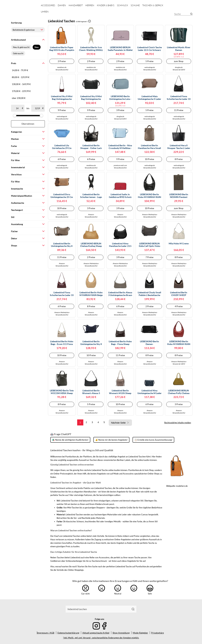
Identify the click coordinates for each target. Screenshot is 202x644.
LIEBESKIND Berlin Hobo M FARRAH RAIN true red (179, 343)
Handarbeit (76, 5)
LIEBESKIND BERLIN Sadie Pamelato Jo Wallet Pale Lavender (120, 49)
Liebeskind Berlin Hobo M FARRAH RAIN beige (91, 294)
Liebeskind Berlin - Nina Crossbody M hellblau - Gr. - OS (120, 147)
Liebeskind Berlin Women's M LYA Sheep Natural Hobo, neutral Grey (120, 392)
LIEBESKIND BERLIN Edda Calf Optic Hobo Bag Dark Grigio (150, 245)
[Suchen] (133, 609)
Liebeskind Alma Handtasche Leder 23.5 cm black (120, 245)
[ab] (17, 108)
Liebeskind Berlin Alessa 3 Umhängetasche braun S (120, 294)
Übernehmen (28, 124)
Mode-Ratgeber (140, 633)
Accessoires (48, 5)
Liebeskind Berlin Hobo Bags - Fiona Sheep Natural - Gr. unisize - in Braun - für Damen (120, 343)
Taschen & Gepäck (153, 5)
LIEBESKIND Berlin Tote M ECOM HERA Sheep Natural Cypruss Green (62, 392)
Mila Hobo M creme (179, 244)
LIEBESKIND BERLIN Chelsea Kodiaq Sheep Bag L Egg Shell (91, 245)
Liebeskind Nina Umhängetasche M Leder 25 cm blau (150, 392)
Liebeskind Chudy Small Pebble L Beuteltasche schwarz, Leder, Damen (149, 294)
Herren (90, 5)
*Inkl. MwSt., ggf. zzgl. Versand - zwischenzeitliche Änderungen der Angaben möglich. (101, 638)
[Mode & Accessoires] (23, 11)
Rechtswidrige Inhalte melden (178, 423)
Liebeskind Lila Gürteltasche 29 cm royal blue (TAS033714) (62, 147)
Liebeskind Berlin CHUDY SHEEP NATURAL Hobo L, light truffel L (179, 294)
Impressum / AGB (46, 633)
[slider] (15, 115)
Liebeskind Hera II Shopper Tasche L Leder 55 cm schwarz (179, 147)
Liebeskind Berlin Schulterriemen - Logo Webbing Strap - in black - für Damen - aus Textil (91, 196)
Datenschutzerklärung (68, 633)
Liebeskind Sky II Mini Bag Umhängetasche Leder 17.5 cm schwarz (91, 98)
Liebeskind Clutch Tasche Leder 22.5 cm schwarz (150, 49)
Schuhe (135, 5)
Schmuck (122, 5)
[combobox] (98, 609)
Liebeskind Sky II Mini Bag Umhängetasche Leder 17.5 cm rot (62, 98)
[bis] (37, 108)
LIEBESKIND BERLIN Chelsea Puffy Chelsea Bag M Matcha (179, 392)
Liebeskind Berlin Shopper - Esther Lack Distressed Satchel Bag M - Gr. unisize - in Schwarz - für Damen (91, 147)
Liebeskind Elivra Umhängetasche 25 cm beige (62, 196)
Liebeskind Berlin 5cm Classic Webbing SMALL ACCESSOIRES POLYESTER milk (91, 49)
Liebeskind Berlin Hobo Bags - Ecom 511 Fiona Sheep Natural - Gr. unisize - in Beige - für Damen (62, 343)
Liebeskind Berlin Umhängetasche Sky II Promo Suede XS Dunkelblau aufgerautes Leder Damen (91, 343)
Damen (62, 5)
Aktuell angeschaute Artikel (96, 633)
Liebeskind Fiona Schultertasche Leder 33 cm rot (62, 294)
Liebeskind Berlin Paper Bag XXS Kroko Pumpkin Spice (62, 49)
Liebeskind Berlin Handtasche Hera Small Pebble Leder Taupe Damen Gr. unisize (149, 147)
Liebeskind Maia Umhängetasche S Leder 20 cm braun (149, 98)
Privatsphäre (157, 633)
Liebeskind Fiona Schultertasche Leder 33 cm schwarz (179, 98)
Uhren (45, 12)
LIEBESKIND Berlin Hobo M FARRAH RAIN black (150, 196)
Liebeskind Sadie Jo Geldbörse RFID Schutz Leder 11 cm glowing (120, 196)
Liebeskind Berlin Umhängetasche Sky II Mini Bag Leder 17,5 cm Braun (62, 245)
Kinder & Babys (106, 5)
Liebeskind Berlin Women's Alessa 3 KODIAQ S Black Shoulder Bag (91, 392)
